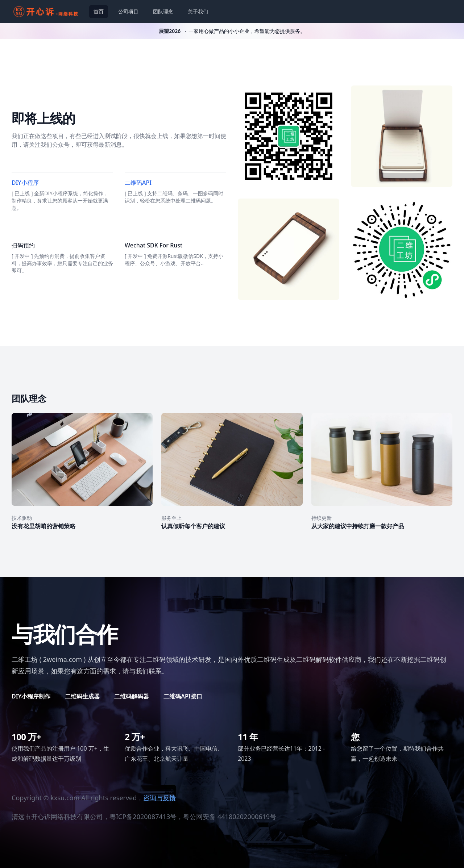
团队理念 (163, 11)
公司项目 (128, 11)
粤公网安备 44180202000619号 (230, 817)
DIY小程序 (25, 183)
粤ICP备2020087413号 (143, 817)
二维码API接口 (183, 696)
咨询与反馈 (159, 798)
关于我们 (198, 11)
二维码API (138, 183)
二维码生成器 (82, 696)
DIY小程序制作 (31, 696)
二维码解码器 (132, 696)
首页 (99, 11)
